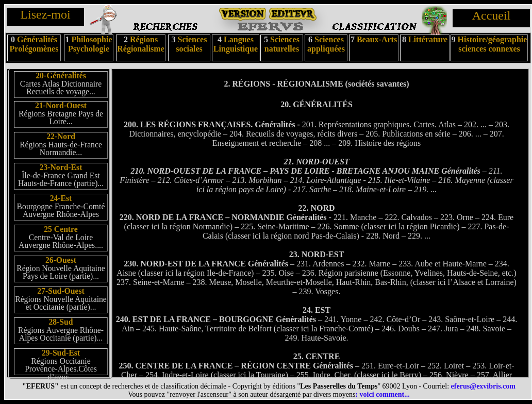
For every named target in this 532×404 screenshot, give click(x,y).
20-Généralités (61, 75)
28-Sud (61, 322)
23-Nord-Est (61, 167)
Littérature (428, 39)
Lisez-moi (45, 14)
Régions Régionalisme (141, 44)
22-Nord (61, 136)
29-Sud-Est (61, 353)
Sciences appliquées (326, 44)
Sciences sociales (191, 44)
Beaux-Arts (376, 39)
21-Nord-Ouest (61, 105)
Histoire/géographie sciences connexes (493, 44)
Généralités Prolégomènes (34, 44)
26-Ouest (61, 260)
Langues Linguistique (236, 44)
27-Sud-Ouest (61, 291)
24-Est (61, 198)
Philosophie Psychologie (90, 44)
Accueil (492, 15)
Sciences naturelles (282, 44)
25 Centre (61, 229)
